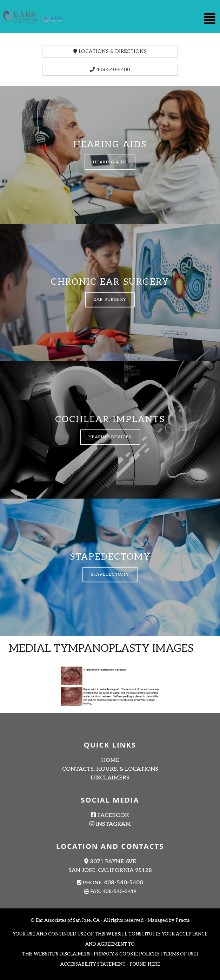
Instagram (110, 824)
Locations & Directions (110, 51)
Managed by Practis (169, 920)
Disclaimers (110, 778)
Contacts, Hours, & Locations (110, 769)
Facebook (110, 815)
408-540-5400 (110, 70)
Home (110, 760)
